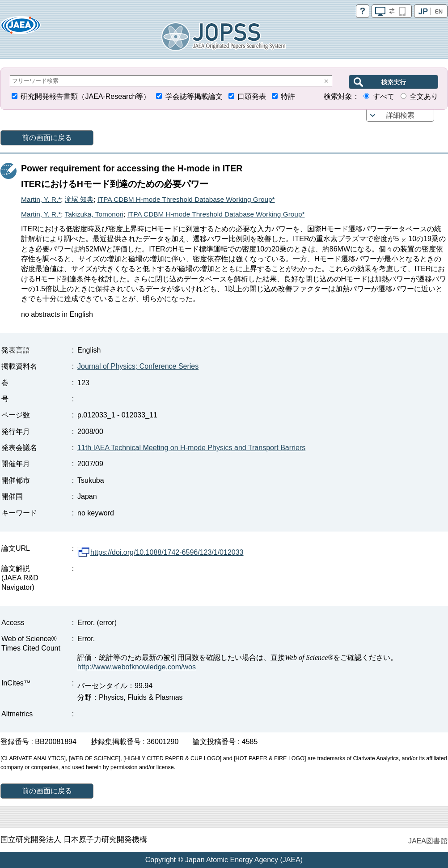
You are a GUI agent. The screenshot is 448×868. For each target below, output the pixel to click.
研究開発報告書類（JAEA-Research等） (85, 96)
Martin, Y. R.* (41, 199)
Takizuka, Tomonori (94, 214)
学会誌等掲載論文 (194, 96)
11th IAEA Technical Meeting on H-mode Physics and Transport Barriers (191, 448)
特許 (288, 96)
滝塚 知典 (79, 199)
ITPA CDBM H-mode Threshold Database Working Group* (186, 199)
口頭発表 (252, 96)
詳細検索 (400, 115)
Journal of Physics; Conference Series (138, 366)
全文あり (424, 96)
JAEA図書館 (428, 841)
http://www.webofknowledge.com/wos (137, 667)
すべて (384, 96)
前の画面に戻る (47, 138)
